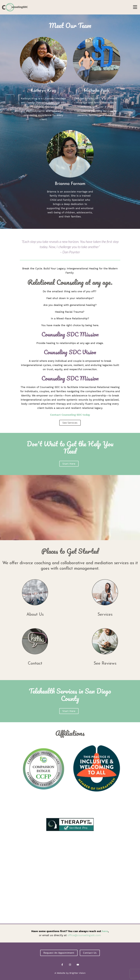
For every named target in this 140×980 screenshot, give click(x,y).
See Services (70, 423)
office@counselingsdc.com (84, 935)
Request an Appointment (59, 953)
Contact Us (90, 953)
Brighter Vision (77, 973)
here (105, 931)
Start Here (69, 464)
